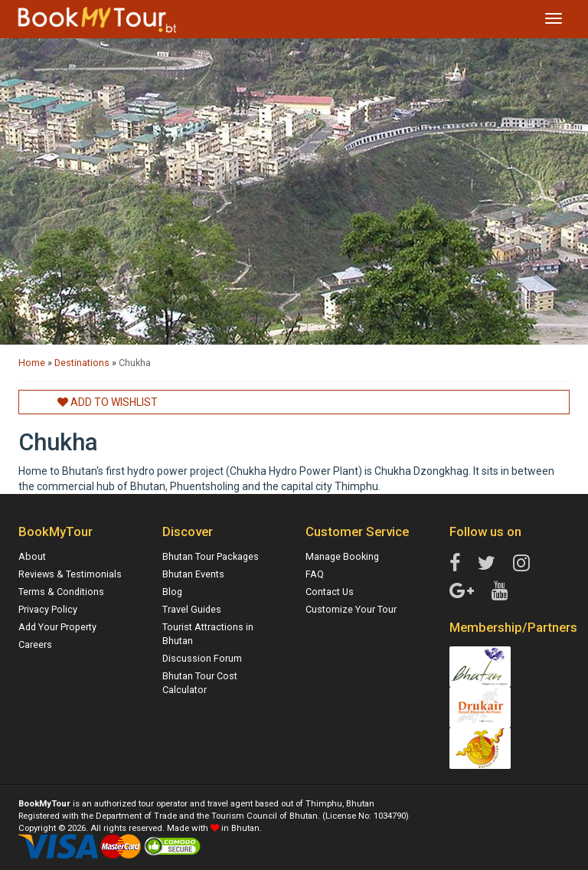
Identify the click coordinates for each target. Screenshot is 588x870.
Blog (172, 592)
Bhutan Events (193, 574)
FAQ (315, 574)
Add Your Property (57, 627)
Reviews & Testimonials (70, 574)
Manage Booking (342, 556)
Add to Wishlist (108, 402)
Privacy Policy (48, 609)
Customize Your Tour (351, 609)
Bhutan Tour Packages (211, 556)
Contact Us (330, 592)
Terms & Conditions (61, 592)
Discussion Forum (202, 658)
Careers (35, 644)
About (32, 556)
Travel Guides (192, 609)
